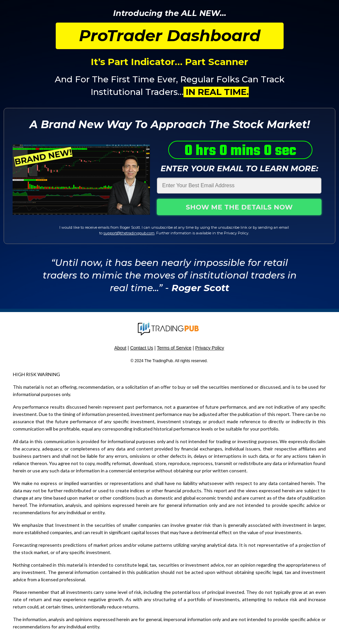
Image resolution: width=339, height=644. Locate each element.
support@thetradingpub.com (129, 233)
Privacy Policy (209, 348)
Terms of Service (174, 348)
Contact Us (141, 348)
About (120, 348)
